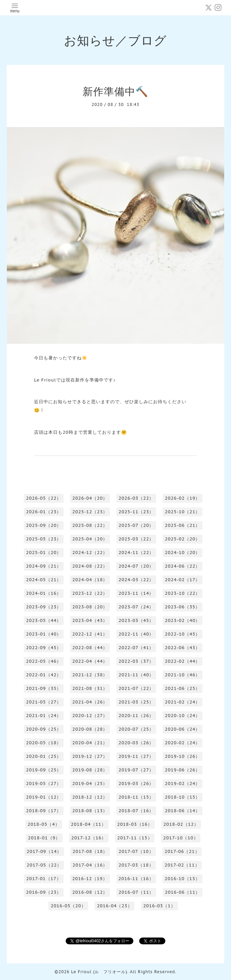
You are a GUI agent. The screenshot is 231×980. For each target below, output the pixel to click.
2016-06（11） (183, 892)
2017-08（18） (90, 851)
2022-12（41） (90, 634)
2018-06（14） (183, 811)
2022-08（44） (90, 648)
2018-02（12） (181, 824)
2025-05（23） (44, 539)
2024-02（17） (183, 580)
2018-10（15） (183, 797)
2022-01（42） (44, 675)
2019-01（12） (44, 797)
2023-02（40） (183, 620)
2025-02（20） (183, 539)
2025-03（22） (136, 539)
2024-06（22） (183, 566)
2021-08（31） (90, 688)
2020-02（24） (183, 743)
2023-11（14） (136, 593)
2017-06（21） (182, 851)
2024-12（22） (90, 553)
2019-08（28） (90, 770)
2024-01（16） (44, 593)
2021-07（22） (136, 688)
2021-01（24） (44, 716)
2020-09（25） (44, 729)
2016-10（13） (182, 879)
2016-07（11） (136, 892)
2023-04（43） (90, 620)
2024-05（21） (44, 580)
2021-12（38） (90, 675)
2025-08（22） (90, 525)
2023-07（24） (136, 607)
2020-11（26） (136, 716)
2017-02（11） (182, 865)
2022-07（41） (136, 648)
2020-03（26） (136, 743)
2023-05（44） (44, 620)
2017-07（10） (136, 851)
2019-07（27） (136, 770)
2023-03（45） (136, 620)
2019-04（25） (90, 783)
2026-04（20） (90, 498)
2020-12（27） (90, 716)
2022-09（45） (44, 648)
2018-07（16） (136, 811)
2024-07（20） (136, 566)
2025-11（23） (136, 512)
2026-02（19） (183, 498)
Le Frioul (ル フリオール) (99, 972)
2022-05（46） (44, 661)
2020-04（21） (90, 743)
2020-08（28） (90, 729)
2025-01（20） (44, 553)
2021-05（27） (44, 702)
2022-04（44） (90, 661)
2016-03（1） (159, 906)
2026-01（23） (44, 512)
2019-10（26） (183, 756)
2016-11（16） (136, 879)
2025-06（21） (183, 525)
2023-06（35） (183, 607)
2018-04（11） (88, 824)
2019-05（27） (44, 783)
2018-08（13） (90, 811)
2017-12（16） (89, 838)
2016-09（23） (44, 892)
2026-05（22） (44, 498)
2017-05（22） (44, 865)
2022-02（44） (183, 661)
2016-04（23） (115, 906)
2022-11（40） (136, 634)
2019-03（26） (136, 783)
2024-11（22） (136, 553)
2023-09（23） (44, 607)
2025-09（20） (44, 525)
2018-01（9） (44, 838)
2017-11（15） (135, 838)
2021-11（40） (136, 675)
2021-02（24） (183, 702)
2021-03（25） (136, 702)
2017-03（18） (136, 865)
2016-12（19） (90, 879)
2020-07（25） (136, 729)
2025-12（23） (90, 512)
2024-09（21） (44, 566)
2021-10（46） (183, 675)
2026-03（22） (136, 498)
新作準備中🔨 (115, 91)
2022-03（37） (136, 661)
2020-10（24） (183, 716)
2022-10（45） (183, 634)
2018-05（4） (44, 824)
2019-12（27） (90, 756)
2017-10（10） (181, 838)
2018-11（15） (136, 797)
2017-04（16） (90, 865)
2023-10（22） (183, 593)
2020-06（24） (183, 729)
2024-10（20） (183, 553)
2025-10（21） (183, 512)
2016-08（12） (90, 892)
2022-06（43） (183, 648)
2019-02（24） (183, 783)
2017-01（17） (44, 879)
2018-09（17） (44, 811)
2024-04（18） (90, 580)
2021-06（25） (183, 688)
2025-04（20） (90, 539)
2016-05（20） (68, 906)
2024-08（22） (90, 566)
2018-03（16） (135, 824)
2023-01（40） (44, 634)
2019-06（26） (183, 770)
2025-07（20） (136, 525)
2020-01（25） (44, 756)
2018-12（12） (90, 797)
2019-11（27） (136, 756)
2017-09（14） (44, 851)
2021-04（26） (90, 702)
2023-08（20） (90, 607)
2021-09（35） (44, 688)
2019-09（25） (44, 770)
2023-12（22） (90, 593)
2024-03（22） (136, 580)
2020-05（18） (44, 743)
